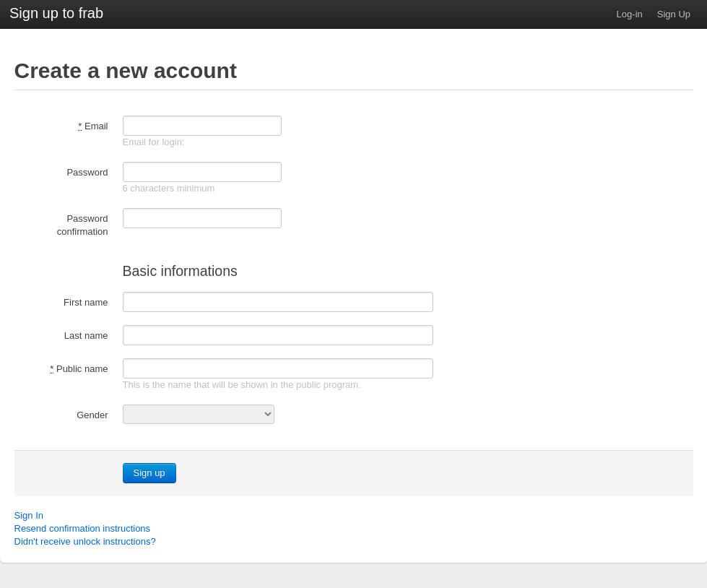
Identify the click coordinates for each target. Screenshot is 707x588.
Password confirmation (83, 225)
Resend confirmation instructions (83, 528)
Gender (92, 415)
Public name (79, 369)
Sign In (29, 515)
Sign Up (674, 14)
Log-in (630, 14)
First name (86, 302)
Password (87, 172)
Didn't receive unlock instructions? (85, 541)
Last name (86, 336)
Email (93, 126)
